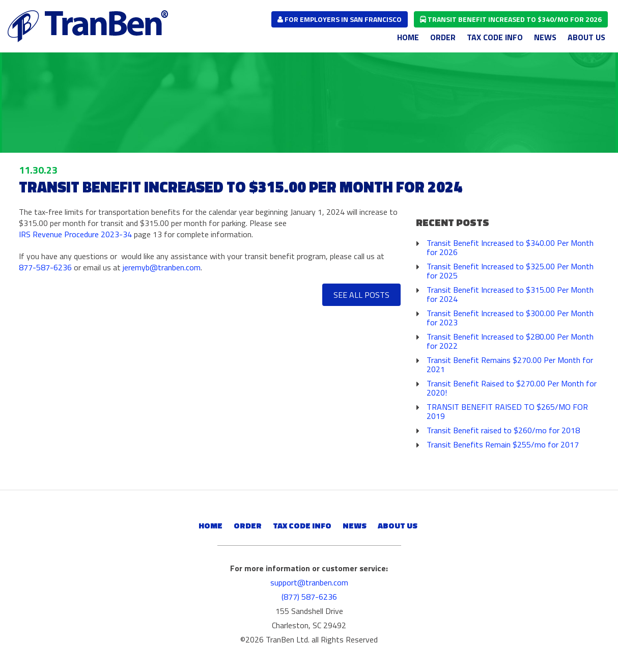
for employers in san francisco (340, 19)
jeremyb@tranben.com (162, 267)
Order (443, 37)
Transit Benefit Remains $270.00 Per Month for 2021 (510, 365)
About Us (586, 37)
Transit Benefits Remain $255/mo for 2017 (503, 444)
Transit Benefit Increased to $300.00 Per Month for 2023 (510, 318)
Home (408, 37)
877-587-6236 (45, 267)
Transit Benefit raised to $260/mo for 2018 (503, 430)
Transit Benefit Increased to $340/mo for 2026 (511, 19)
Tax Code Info (495, 37)
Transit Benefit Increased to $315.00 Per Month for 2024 (510, 294)
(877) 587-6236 (309, 597)
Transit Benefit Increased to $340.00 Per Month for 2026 (510, 247)
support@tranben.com (309, 582)
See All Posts (361, 295)
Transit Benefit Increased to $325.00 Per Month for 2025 (510, 271)
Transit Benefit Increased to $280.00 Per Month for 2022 (510, 341)
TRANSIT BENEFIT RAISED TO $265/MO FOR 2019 (507, 411)
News (545, 37)
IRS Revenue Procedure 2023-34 (75, 234)
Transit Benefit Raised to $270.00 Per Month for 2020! (512, 388)
